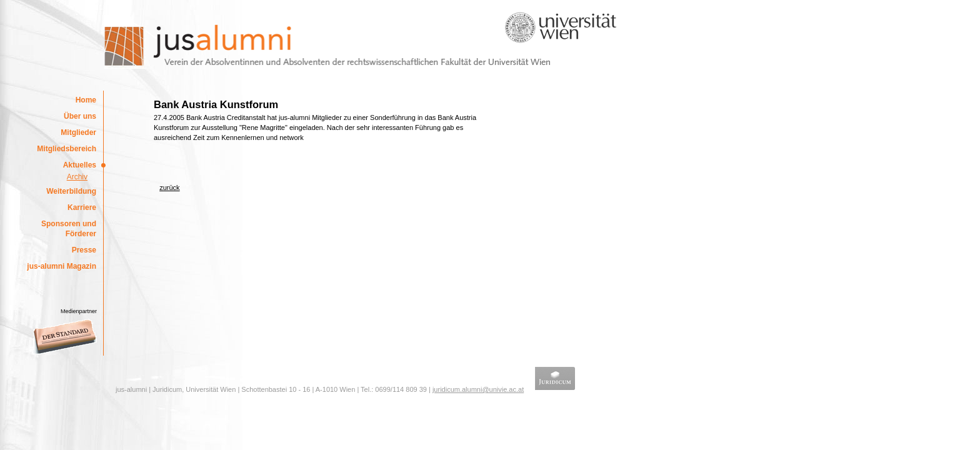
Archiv (77, 177)
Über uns (80, 116)
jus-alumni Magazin (62, 266)
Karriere (82, 207)
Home (86, 100)
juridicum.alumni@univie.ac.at (478, 389)
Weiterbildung (71, 191)
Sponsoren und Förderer (69, 229)
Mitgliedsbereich (67, 149)
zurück (169, 187)
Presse (84, 250)
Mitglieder (78, 132)
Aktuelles (80, 165)
